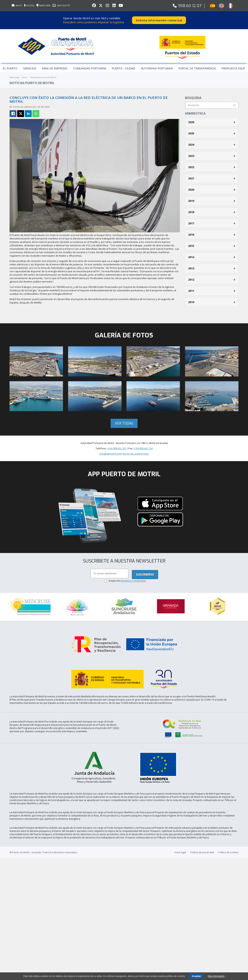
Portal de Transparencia (197, 66)
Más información (216, 976)
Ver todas (124, 421)
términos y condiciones (133, 578)
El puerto (10, 66)
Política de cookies (228, 839)
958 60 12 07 (190, 6)
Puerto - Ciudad (124, 66)
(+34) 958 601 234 (143, 446)
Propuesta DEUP (233, 66)
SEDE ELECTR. (61, 5)
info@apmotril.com (110, 451)
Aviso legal (180, 839)
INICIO (17, 5)
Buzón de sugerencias (136, 451)
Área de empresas (55, 66)
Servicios (30, 66)
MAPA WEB (43, 5)
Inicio (24, 75)
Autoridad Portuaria (157, 66)
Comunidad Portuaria (90, 66)
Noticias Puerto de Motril (43, 75)
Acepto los (127, 578)
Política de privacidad (202, 839)
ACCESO (29, 5)
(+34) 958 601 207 (117, 446)
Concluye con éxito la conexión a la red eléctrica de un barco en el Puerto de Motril (89, 97)
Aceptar (196, 976)
